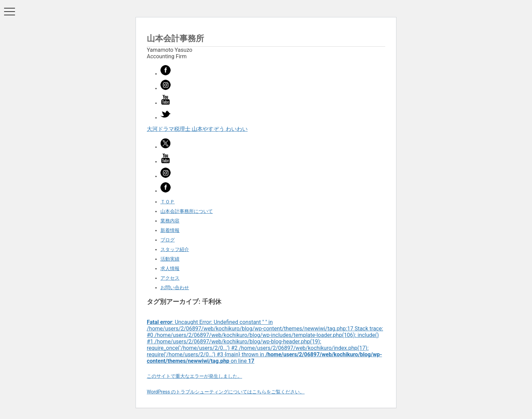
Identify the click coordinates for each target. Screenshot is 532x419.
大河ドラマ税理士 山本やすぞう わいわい (197, 129)
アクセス (170, 278)
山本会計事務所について (187, 211)
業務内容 (170, 221)
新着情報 (170, 230)
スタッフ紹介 (175, 249)
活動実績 (170, 259)
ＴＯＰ (168, 202)
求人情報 (170, 268)
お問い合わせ (175, 288)
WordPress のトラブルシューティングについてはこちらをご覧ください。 (226, 392)
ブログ (168, 240)
